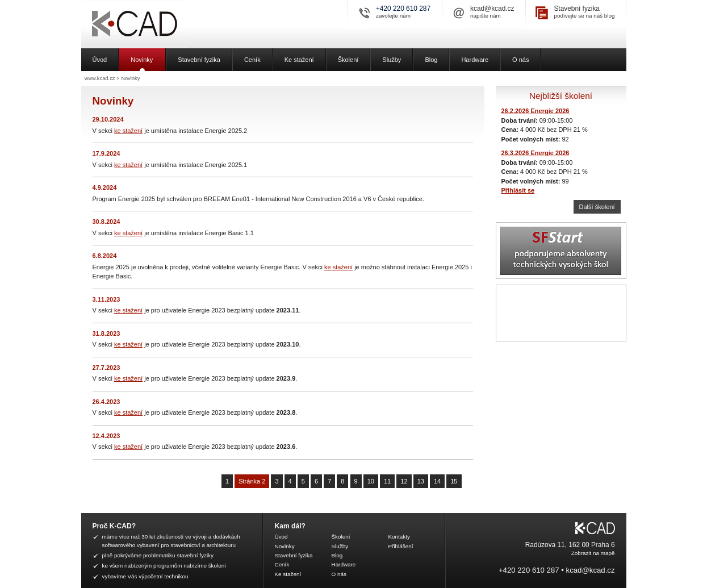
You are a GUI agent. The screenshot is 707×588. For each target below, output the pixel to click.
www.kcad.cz (100, 78)
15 (454, 481)
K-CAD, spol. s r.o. (175, 24)
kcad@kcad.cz (492, 9)
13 (421, 481)
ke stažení (128, 131)
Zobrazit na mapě (593, 553)
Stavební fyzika (577, 9)
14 (437, 481)
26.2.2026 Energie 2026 (536, 111)
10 (371, 481)
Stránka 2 (252, 481)
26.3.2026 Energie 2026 (536, 153)
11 (387, 481)
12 (404, 481)
